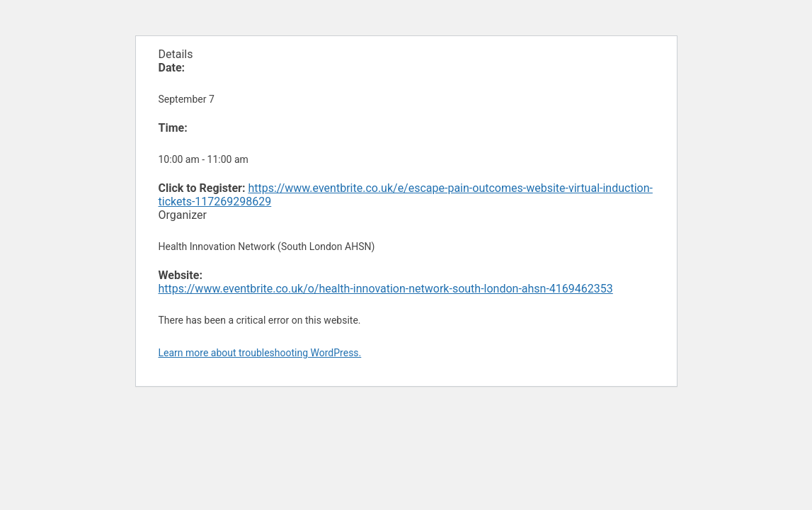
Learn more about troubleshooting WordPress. (260, 353)
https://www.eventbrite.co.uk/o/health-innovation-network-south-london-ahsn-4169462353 (386, 289)
